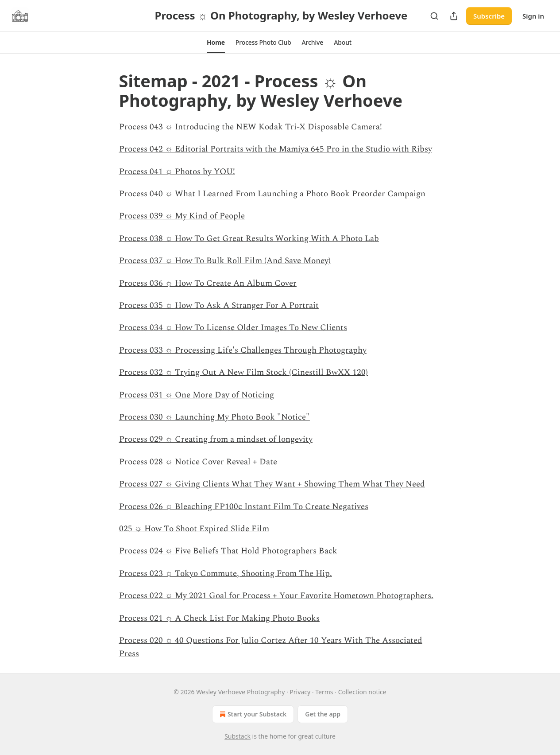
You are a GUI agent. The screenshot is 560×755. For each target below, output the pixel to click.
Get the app (323, 714)
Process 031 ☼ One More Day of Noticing (197, 395)
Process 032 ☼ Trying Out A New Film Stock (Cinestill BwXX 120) (243, 372)
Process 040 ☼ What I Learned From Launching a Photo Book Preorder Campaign (272, 194)
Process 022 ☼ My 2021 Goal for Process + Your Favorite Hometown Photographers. (276, 596)
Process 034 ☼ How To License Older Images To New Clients (233, 328)
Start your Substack (252, 714)
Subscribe (489, 16)
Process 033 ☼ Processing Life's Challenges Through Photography (243, 350)
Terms (324, 692)
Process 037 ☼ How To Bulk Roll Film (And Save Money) (225, 261)
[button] (216, 43)
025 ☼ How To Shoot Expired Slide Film (194, 529)
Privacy (300, 692)
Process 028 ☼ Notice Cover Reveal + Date (198, 462)
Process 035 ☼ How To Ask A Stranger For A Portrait (219, 306)
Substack (238, 736)
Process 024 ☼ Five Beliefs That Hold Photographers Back (228, 551)
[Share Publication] (454, 16)
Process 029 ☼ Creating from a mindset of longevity (216, 439)
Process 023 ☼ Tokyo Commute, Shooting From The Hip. (226, 574)
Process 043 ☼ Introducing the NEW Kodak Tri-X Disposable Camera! (251, 127)
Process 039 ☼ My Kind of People (182, 216)
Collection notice (362, 692)
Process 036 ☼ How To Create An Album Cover (208, 283)
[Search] (434, 16)
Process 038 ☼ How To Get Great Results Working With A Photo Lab (249, 239)
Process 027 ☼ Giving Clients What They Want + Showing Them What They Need (272, 484)
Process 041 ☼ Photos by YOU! (177, 172)
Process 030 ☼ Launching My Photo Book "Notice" (214, 417)
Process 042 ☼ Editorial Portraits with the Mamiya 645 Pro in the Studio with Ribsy (276, 149)
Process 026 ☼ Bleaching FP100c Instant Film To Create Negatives (244, 507)
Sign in (533, 16)
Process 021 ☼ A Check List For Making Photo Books (219, 618)
